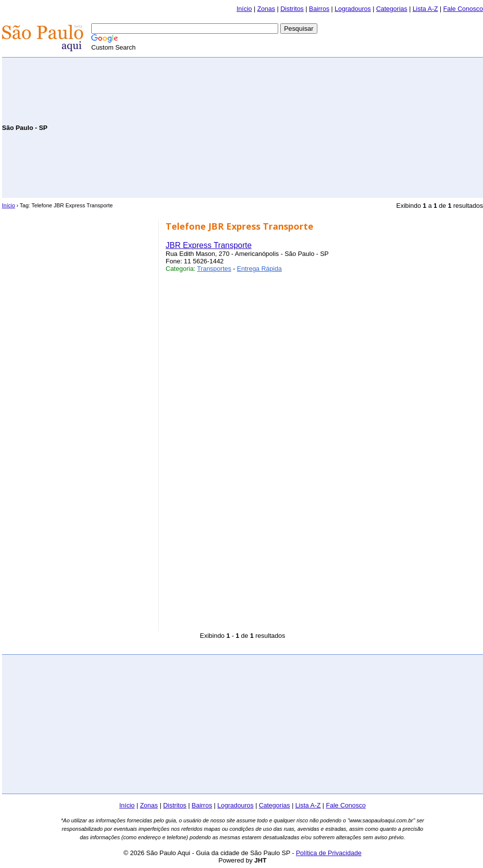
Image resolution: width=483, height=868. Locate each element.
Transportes (214, 269)
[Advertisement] (367, 127)
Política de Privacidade (329, 853)
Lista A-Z (425, 9)
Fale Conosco (463, 9)
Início (244, 9)
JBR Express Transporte (209, 245)
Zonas (266, 9)
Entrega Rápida (259, 269)
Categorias (392, 9)
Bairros (319, 9)
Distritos (292, 9)
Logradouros (353, 9)
